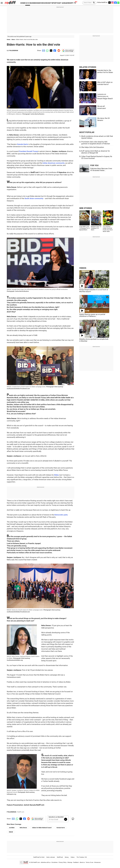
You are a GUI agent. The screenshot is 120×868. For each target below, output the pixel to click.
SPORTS (55, 3)
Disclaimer (55, 862)
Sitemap (70, 862)
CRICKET (48, 3)
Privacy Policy (62, 862)
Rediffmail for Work (39, 857)
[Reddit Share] (58, 51)
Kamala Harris (61, 828)
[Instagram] (112, 3)
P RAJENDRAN (13, 51)
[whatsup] (118, 3)
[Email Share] (43, 51)
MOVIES (41, 3)
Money (67, 857)
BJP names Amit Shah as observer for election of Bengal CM (96, 152)
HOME (23, 3)
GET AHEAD (63, 3)
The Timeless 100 (82, 857)
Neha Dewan (23, 828)
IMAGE (11, 832)
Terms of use (89, 862)
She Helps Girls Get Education (93, 147)
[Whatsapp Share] (47, 51)
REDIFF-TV (72, 3)
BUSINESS (34, 3)
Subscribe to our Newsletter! (56, 817)
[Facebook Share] (55, 51)
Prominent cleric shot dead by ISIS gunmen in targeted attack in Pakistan (96, 143)
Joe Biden (12, 828)
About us (82, 862)
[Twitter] (109, 3)
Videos (73, 857)
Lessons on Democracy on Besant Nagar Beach (105, 96)
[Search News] (93, 3)
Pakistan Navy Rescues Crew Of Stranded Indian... (101, 169)
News (13, 39)
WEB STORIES (86, 208)
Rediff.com (37, 862)
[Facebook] (115, 3)
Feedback (76, 862)
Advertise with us (46, 862)
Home (8, 39)
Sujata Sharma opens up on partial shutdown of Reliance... (92, 315)
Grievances (97, 862)
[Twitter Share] (51, 51)
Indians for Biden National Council (42, 828)
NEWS (28, 3)
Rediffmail (60, 857)
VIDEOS (83, 268)
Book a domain (51, 857)
